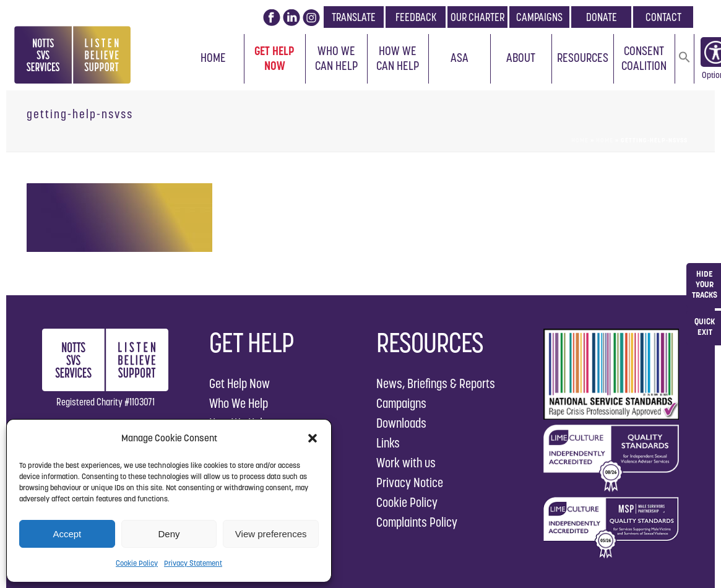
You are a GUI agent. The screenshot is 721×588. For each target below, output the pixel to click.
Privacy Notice (410, 482)
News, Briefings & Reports (436, 383)
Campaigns (401, 403)
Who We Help (239, 403)
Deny (169, 534)
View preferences (271, 534)
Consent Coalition (644, 58)
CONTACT (663, 17)
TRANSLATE (354, 17)
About (521, 58)
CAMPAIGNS (539, 17)
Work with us (406, 463)
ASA (460, 58)
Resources (583, 58)
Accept (67, 534)
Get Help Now (274, 58)
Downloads (401, 423)
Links (388, 443)
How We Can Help (398, 58)
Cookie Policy (137, 563)
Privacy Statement (193, 563)
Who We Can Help (336, 58)
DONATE (602, 17)
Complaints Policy (417, 522)
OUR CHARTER (477, 17)
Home (213, 58)
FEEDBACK (416, 17)
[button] (313, 438)
